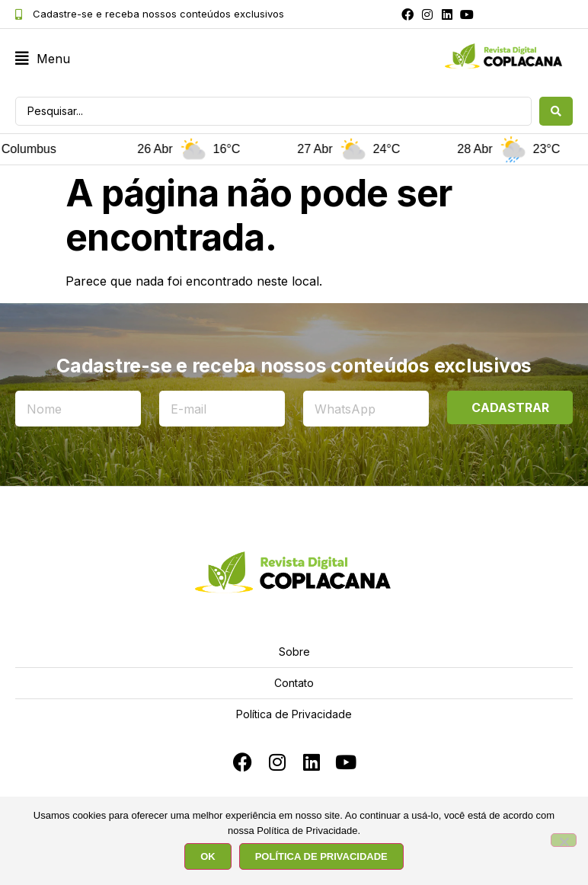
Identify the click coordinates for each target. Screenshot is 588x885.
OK (208, 856)
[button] (43, 59)
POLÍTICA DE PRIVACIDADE (321, 856)
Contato (294, 683)
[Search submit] (556, 111)
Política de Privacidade (294, 714)
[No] (564, 840)
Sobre (294, 652)
